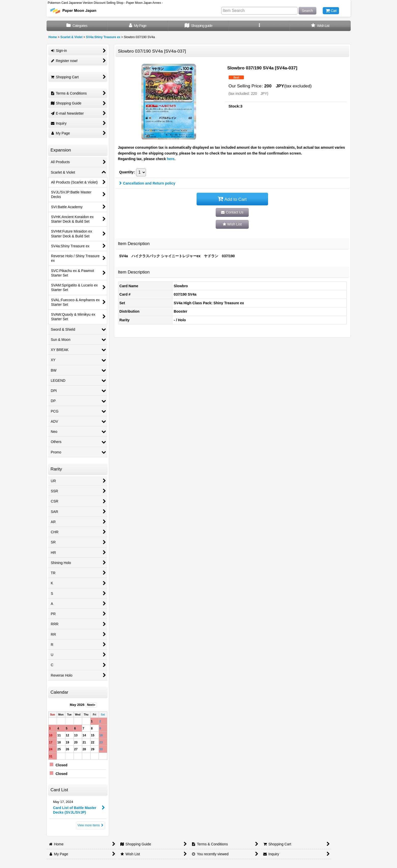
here (171, 159)
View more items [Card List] (91, 825)
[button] (259, 26)
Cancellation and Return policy (147, 183)
